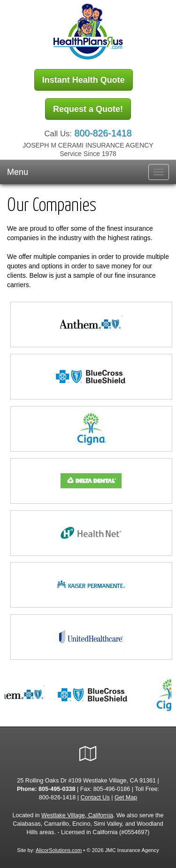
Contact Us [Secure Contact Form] (95, 798)
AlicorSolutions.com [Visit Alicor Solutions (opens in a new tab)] (59, 850)
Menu (18, 172)
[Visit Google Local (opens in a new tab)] (88, 754)
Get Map (126, 798)
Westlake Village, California (77, 815)
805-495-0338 (57, 789)
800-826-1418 (103, 133)
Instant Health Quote (84, 80)
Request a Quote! (88, 109)
